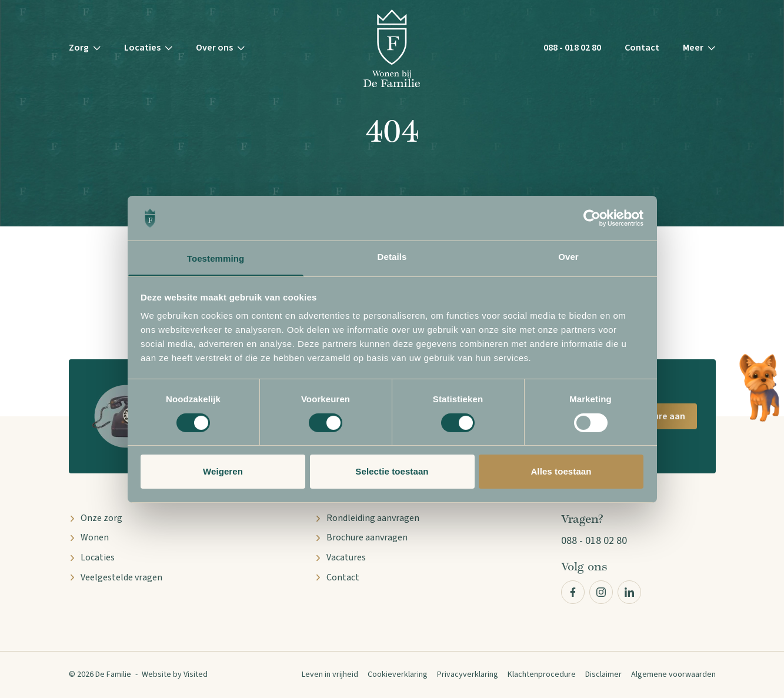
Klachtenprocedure (542, 674)
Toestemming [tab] (216, 258)
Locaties (92, 557)
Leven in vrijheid (330, 674)
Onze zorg (96, 518)
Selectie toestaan (392, 471)
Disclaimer (603, 674)
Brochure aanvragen (361, 537)
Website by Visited (175, 674)
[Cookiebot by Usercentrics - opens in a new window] (592, 218)
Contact (642, 48)
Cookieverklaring (398, 674)
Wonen (89, 537)
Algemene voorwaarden (673, 674)
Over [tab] (568, 257)
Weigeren (223, 471)
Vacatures (340, 557)
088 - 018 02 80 (572, 48)
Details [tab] (392, 257)
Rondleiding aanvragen (367, 518)
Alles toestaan (561, 471)
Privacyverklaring (468, 674)
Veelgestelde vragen (116, 577)
